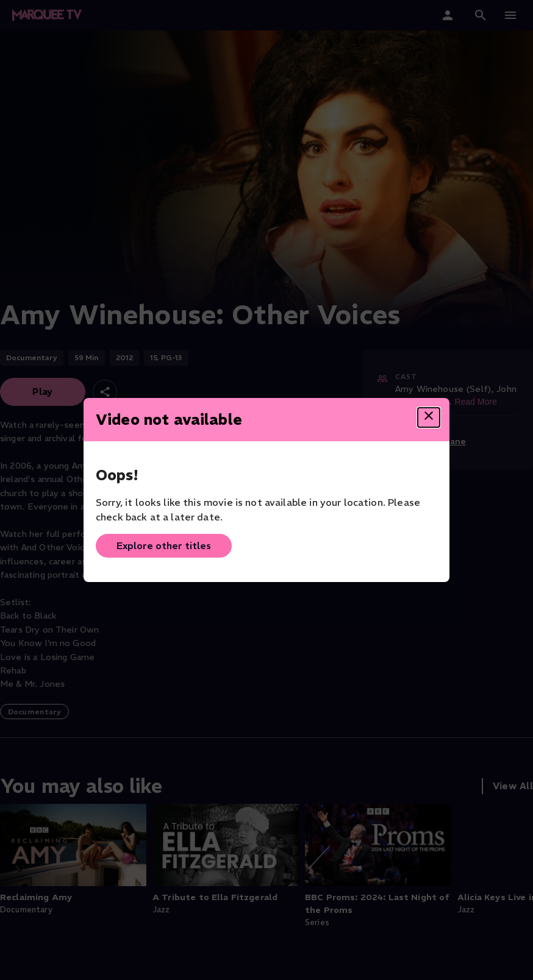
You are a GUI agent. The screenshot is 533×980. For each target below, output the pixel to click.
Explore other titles (164, 545)
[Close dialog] (429, 417)
